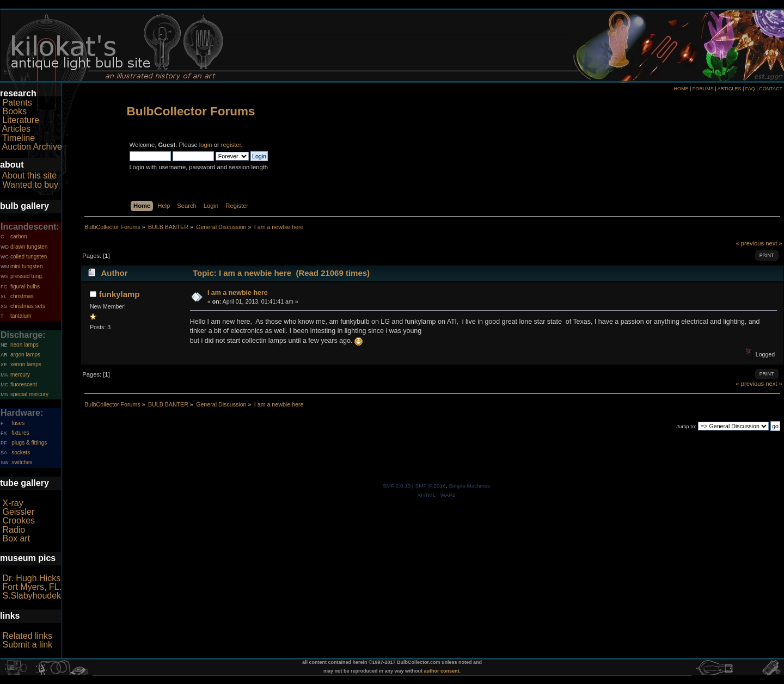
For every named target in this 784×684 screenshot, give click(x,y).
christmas (22, 296)
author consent (442, 671)
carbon (19, 236)
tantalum (21, 316)
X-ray (13, 503)
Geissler (18, 512)
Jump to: (686, 426)
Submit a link (27, 645)
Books (14, 111)
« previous (750, 243)
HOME (681, 89)
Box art (16, 538)
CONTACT (771, 89)
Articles (16, 129)
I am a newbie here (238, 293)
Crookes (19, 520)
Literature (21, 120)
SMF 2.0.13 (397, 486)
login (206, 145)
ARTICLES (730, 89)
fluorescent (24, 384)
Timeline (19, 138)
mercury (20, 375)
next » (774, 243)
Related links (27, 636)
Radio (14, 530)
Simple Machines (469, 486)
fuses (18, 423)
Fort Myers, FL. (32, 587)
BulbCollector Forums (191, 111)
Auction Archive (32, 147)
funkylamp (120, 294)
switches (22, 462)
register (231, 145)
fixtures (20, 433)
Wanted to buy (30, 185)
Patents (17, 103)
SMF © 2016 (431, 486)
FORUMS (703, 89)
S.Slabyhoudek (32, 596)
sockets (21, 452)
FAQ (750, 89)
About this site (30, 175)
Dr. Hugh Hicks (31, 578)
